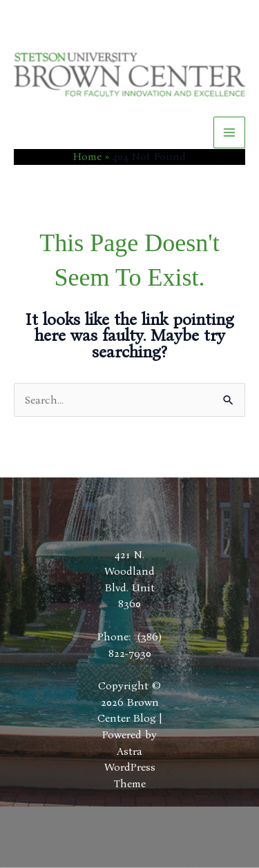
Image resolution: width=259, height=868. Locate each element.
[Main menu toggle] (229, 132)
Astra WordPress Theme (130, 767)
